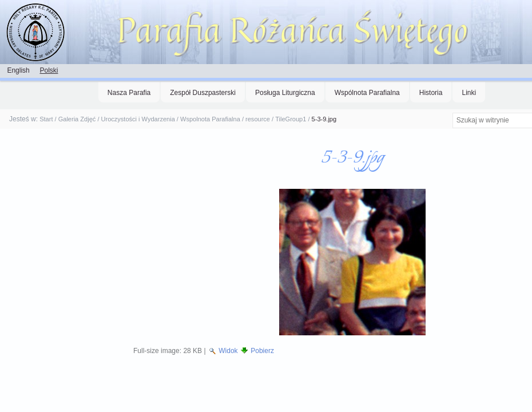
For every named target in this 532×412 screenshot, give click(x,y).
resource (258, 119)
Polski (49, 70)
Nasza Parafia (129, 93)
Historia (431, 93)
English (18, 70)
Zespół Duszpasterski (203, 93)
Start (46, 119)
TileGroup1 (291, 119)
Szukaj (452, 112)
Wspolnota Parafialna (210, 119)
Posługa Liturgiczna (285, 93)
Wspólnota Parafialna (367, 93)
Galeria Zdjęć (77, 119)
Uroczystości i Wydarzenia (138, 119)
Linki (469, 93)
